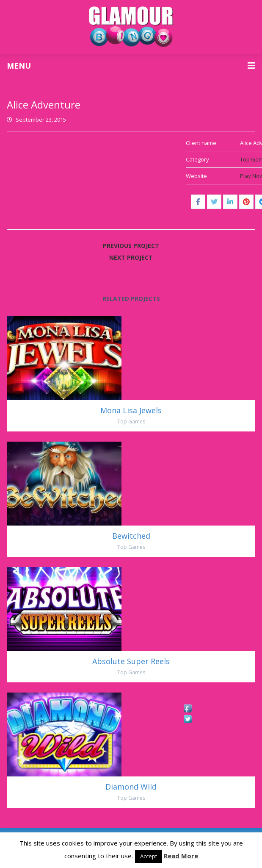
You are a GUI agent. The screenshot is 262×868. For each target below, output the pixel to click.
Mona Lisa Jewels (131, 410)
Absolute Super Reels (131, 661)
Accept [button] (149, 856)
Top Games (131, 421)
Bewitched (131, 536)
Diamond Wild (131, 787)
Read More (181, 856)
